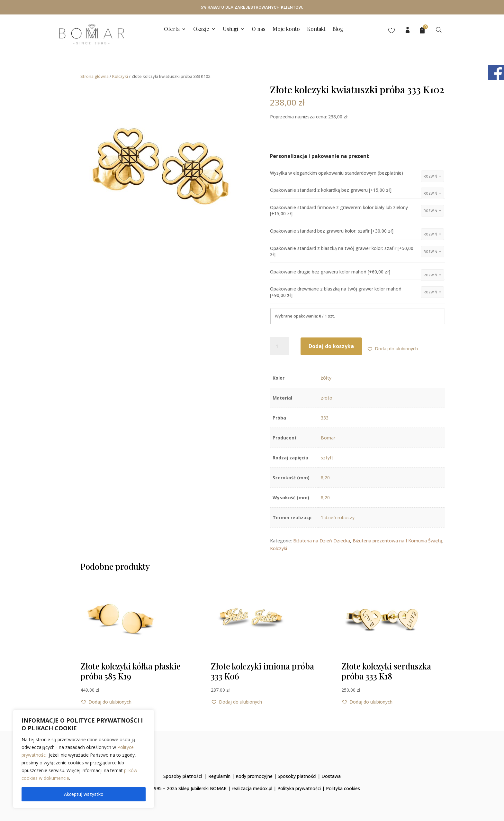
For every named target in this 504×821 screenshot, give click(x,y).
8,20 (325, 478)
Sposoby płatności (183, 776)
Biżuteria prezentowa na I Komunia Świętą (397, 541)
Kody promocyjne (254, 776)
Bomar (328, 438)
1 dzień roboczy (338, 517)
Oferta (172, 29)
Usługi (230, 29)
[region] (84, 759)
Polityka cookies (343, 788)
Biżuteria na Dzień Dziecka (322, 541)
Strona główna (94, 76)
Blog (338, 29)
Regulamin (219, 776)
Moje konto (286, 29)
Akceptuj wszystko (84, 794)
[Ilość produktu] (280, 346)
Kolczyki (120, 76)
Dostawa (331, 776)
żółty (326, 378)
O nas (259, 29)
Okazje (201, 29)
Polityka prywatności (299, 788)
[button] (392, 349)
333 (325, 418)
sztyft (327, 458)
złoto (327, 398)
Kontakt (316, 29)
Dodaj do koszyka (331, 346)
